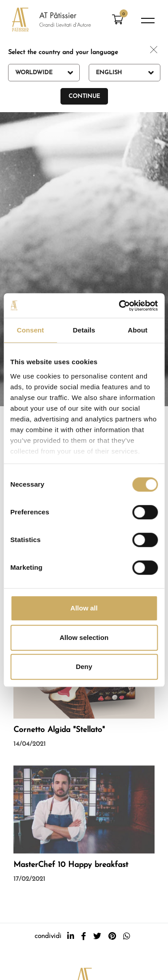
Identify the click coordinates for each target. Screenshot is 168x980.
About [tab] (138, 330)
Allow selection (84, 637)
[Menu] (148, 21)
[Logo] (52, 21)
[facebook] (84, 936)
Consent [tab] (30, 330)
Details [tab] (84, 330)
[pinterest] (112, 936)
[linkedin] (71, 936)
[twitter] (97, 936)
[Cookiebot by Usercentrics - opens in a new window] (120, 306)
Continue (84, 96)
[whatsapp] (127, 936)
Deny (84, 667)
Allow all (84, 608)
